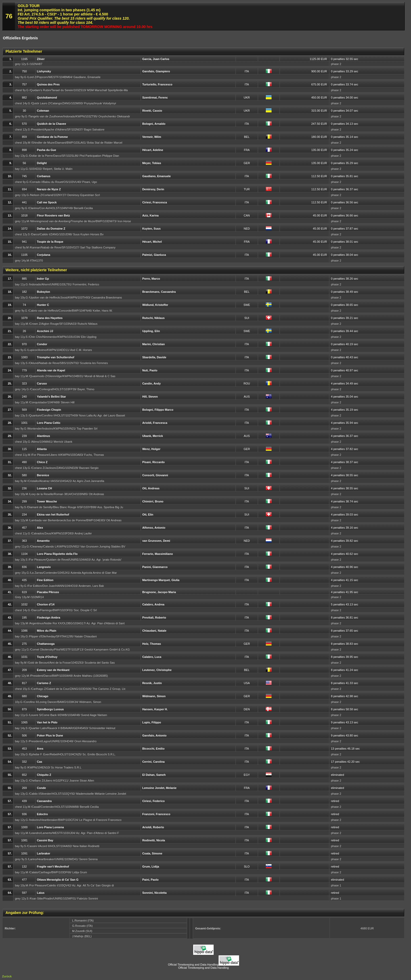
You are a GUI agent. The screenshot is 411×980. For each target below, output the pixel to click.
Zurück (7, 976)
